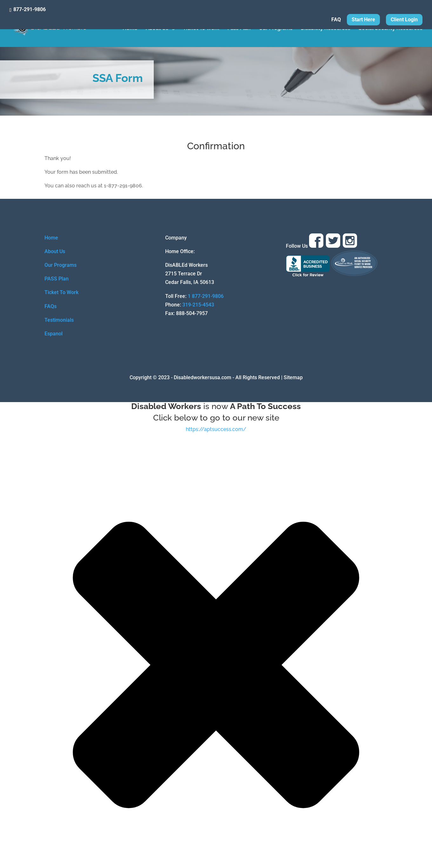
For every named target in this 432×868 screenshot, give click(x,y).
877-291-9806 (30, 9)
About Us (157, 29)
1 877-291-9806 (206, 296)
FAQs (51, 306)
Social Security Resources (391, 29)
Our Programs (276, 29)
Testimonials (59, 320)
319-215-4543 (198, 305)
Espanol (54, 334)
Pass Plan (239, 29)
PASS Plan (57, 279)
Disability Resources (326, 29)
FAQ (336, 20)
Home (130, 29)
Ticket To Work (201, 29)
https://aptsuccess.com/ (216, 429)
